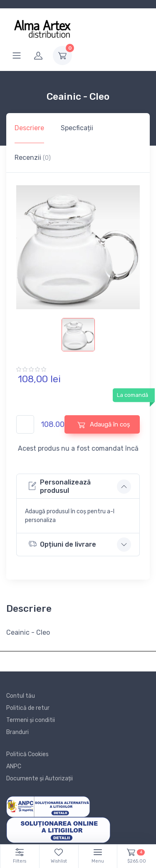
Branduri (17, 732)
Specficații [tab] (77, 128)
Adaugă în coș (104, 425)
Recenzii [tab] (33, 158)
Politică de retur (28, 708)
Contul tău (21, 696)
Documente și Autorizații (40, 778)
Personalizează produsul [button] (59, 486)
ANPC (14, 766)
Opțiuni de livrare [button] (62, 544)
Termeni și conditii (31, 720)
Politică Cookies (27, 754)
